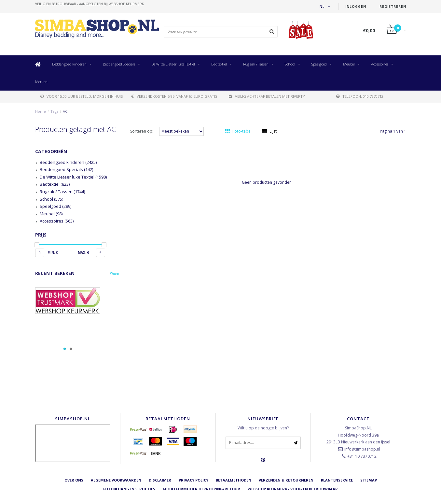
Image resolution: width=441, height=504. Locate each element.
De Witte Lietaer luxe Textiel (173, 64)
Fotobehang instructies (129, 489)
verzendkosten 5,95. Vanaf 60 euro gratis (174, 96)
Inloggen (356, 7)
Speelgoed (319, 64)
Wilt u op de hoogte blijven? (263, 428)
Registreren (393, 7)
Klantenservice (337, 480)
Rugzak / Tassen (256, 64)
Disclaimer (160, 480)
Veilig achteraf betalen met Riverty (267, 96)
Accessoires (380, 64)
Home (41, 111)
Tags (54, 111)
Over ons (74, 480)
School (290, 64)
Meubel (349, 64)
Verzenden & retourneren (286, 480)
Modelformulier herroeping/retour (201, 489)
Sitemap (369, 480)
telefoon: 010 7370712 (360, 96)
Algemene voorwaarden (116, 480)
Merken (41, 82)
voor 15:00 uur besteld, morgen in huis (82, 96)
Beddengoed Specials (119, 64)
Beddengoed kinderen (69, 64)
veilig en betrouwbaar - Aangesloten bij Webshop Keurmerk (90, 4)
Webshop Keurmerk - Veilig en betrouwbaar (293, 489)
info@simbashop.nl (362, 449)
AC (65, 111)
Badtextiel (219, 64)
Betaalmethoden (234, 480)
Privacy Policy (193, 480)
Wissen (115, 273)
